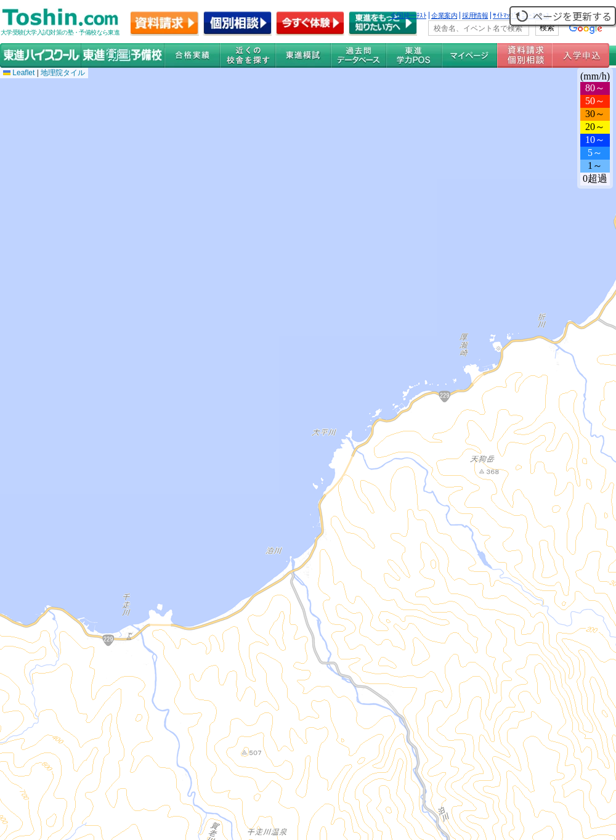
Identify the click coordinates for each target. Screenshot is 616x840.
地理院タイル (63, 73)
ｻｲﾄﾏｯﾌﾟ (505, 15)
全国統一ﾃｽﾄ (409, 15)
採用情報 (475, 15)
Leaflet (19, 73)
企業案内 (444, 15)
